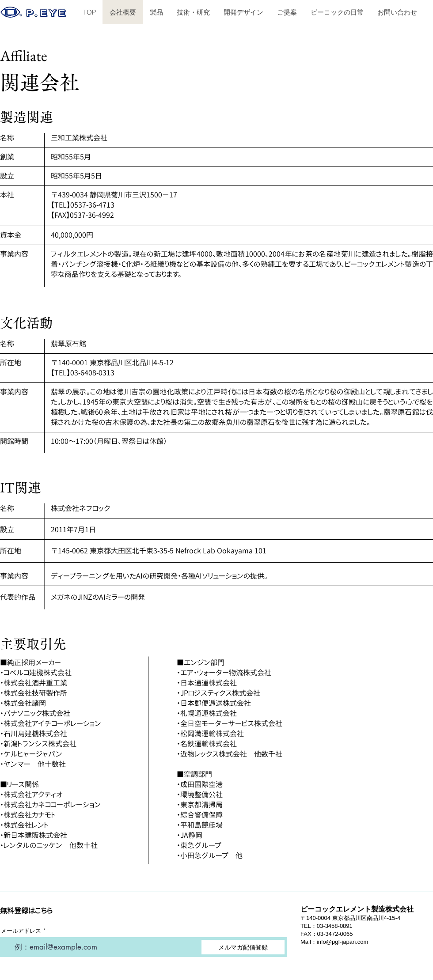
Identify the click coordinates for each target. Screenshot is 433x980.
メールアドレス (21, 931)
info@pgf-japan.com (343, 942)
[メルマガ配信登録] (243, 947)
